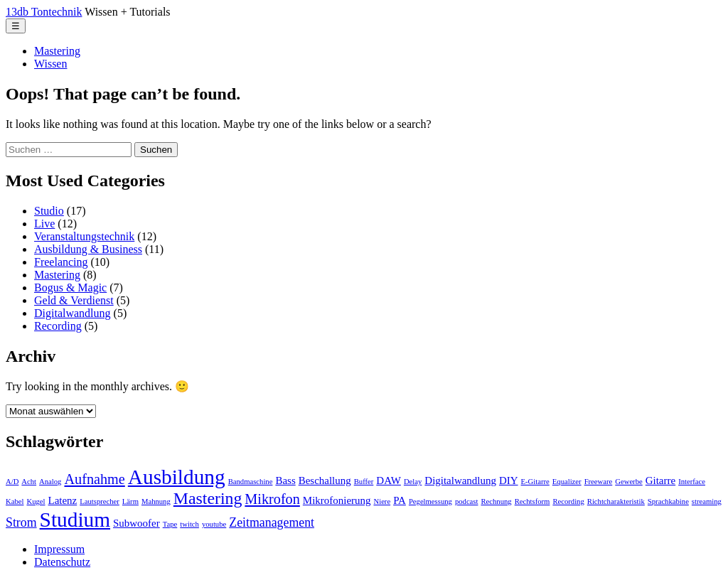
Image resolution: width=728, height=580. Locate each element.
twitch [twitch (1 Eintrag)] (189, 524)
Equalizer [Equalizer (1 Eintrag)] (567, 482)
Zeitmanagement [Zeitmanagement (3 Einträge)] (272, 522)
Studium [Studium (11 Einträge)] (75, 520)
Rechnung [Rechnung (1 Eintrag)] (496, 501)
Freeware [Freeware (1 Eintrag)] (599, 482)
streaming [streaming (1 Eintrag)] (707, 501)
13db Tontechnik (44, 12)
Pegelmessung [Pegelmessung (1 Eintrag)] (430, 501)
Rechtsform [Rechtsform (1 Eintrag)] (532, 501)
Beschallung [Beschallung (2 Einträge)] (325, 480)
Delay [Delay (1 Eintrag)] (413, 482)
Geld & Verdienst (74, 300)
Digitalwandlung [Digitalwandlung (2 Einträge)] (460, 480)
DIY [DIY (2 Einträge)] (509, 480)
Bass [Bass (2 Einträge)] (285, 480)
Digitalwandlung (73, 313)
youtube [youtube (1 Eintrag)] (214, 524)
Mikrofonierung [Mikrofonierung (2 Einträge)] (337, 500)
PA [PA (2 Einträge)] (400, 500)
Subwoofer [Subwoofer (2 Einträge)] (136, 523)
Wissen (50, 64)
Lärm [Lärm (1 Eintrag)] (130, 501)
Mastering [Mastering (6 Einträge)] (208, 498)
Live (44, 224)
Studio (49, 211)
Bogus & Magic (70, 288)
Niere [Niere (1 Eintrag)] (382, 501)
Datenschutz (62, 562)
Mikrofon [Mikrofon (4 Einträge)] (272, 499)
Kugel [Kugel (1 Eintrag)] (36, 501)
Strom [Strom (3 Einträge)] (21, 522)
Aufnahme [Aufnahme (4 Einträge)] (94, 479)
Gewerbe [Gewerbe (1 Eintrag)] (628, 482)
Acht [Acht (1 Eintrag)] (29, 482)
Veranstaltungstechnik (84, 236)
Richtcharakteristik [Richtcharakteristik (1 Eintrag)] (616, 501)
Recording (58, 326)
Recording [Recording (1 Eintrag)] (568, 501)
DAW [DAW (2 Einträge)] (389, 480)
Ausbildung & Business (88, 249)
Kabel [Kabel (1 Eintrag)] (15, 501)
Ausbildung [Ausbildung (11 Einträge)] (177, 477)
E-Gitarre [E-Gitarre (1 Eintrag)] (535, 482)
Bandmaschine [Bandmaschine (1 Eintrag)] (251, 482)
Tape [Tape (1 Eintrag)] (170, 524)
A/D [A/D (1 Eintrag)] (12, 482)
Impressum (59, 549)
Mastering (57, 51)
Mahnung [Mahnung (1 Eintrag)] (156, 501)
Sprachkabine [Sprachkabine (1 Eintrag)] (668, 501)
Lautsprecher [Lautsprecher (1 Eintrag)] (100, 501)
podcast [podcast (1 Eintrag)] (467, 501)
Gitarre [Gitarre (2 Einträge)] (660, 480)
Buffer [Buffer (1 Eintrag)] (364, 482)
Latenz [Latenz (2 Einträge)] (63, 500)
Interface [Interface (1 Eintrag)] (692, 482)
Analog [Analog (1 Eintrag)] (50, 482)
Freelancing (61, 262)
